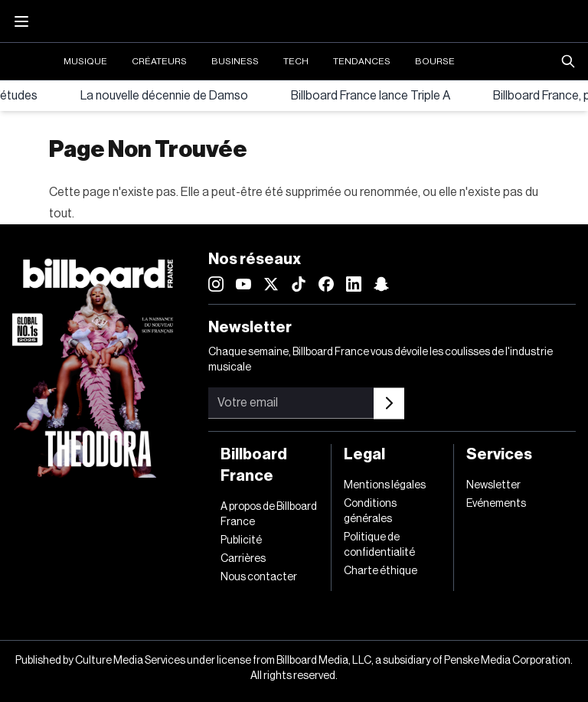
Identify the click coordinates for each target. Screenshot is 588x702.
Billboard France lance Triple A (371, 96)
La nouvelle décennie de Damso (164, 96)
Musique (85, 61)
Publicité (241, 540)
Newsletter (493, 485)
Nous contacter (259, 577)
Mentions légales (385, 485)
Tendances (362, 61)
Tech (296, 61)
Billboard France (254, 465)
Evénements (496, 504)
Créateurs (159, 61)
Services (499, 455)
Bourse (435, 61)
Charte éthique (381, 571)
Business (235, 61)
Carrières (243, 559)
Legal (364, 455)
